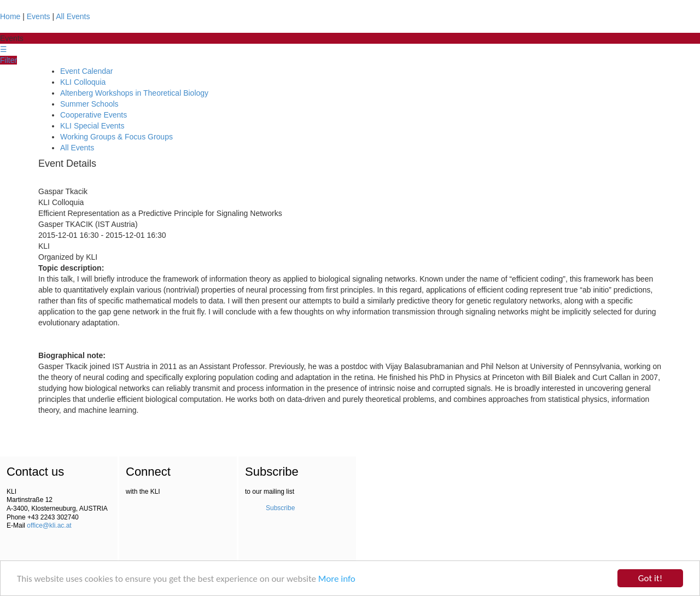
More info (337, 579)
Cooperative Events (94, 115)
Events (39, 16)
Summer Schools (89, 104)
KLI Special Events (92, 126)
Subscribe (280, 508)
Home (10, 16)
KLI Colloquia (83, 82)
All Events (73, 16)
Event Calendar (87, 71)
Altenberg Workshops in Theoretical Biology (134, 93)
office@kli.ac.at (49, 525)
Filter (8, 60)
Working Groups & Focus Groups (116, 137)
